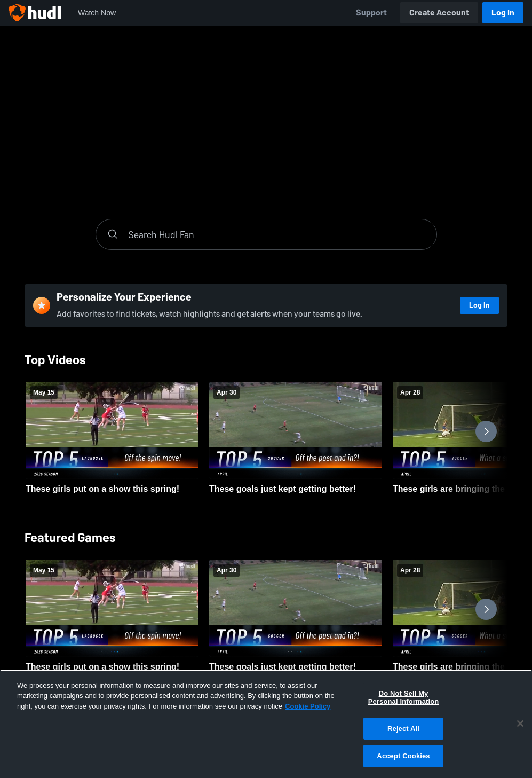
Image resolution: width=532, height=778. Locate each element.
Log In (503, 13)
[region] (266, 724)
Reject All (403, 729)
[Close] (520, 724)
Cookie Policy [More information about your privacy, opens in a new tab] (308, 706)
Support (371, 13)
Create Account (439, 13)
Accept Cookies (403, 756)
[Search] (277, 234)
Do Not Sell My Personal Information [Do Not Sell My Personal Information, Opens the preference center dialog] (404, 698)
